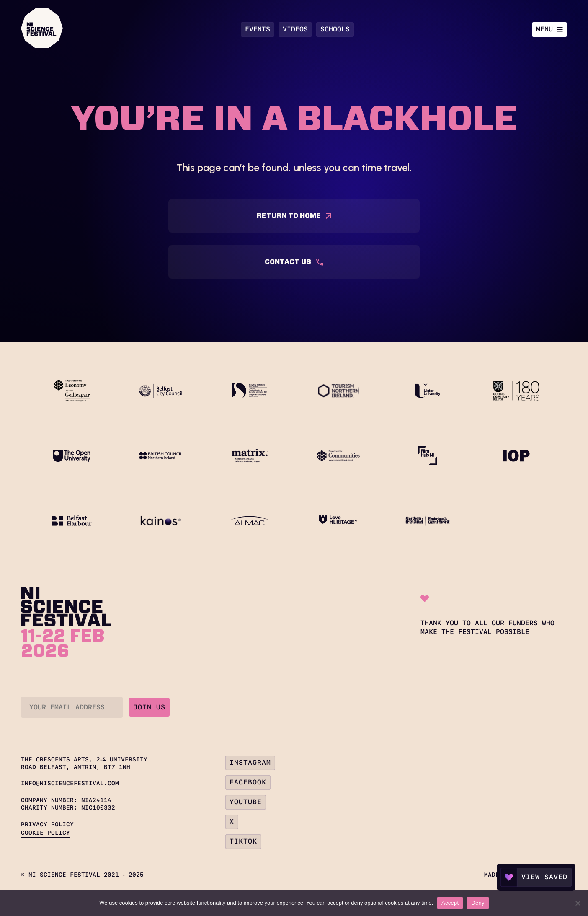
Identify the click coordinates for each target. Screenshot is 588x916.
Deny (478, 903)
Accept (450, 903)
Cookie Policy (45, 833)
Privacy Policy (47, 824)
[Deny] (578, 903)
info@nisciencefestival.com (70, 783)
